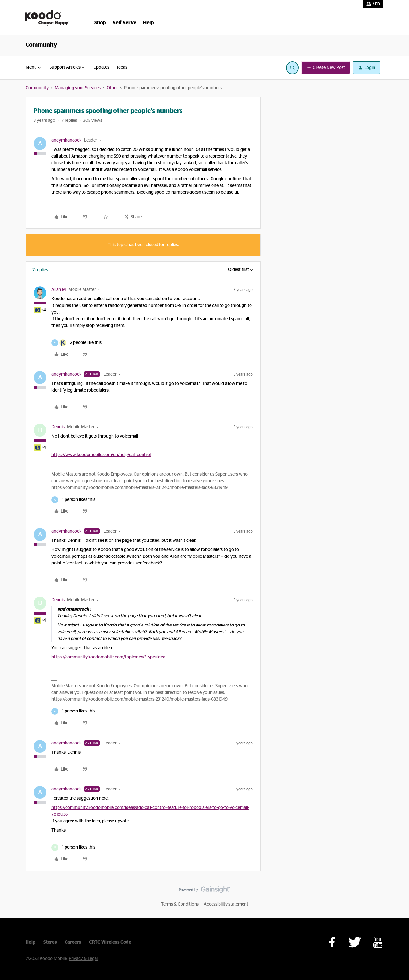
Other (112, 88)
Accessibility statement (226, 904)
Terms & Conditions (180, 904)
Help (31, 942)
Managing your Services (78, 88)
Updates (101, 67)
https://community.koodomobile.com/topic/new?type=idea (108, 657)
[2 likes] (77, 343)
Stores (50, 942)
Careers (73, 942)
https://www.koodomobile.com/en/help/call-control (101, 455)
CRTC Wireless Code (110, 942)
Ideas (122, 67)
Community (41, 45)
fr (378, 4)
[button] (326, 68)
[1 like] (73, 500)
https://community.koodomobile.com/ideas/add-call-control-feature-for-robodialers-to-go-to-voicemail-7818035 (150, 811)
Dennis (58, 427)
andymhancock (66, 140)
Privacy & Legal (83, 959)
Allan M (59, 290)
